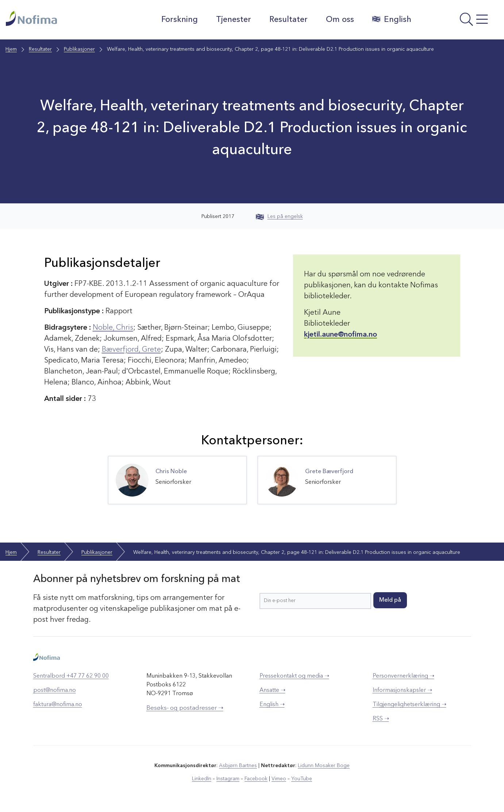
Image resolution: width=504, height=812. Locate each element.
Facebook (256, 779)
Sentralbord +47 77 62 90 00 (71, 676)
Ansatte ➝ (272, 690)
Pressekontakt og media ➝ (294, 676)
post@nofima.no (55, 690)
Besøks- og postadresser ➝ (185, 708)
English (392, 19)
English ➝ (272, 705)
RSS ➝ (381, 719)
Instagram (228, 779)
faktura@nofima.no (58, 705)
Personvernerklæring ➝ (403, 676)
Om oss (340, 20)
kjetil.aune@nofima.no (341, 335)
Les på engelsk (279, 217)
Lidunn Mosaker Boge (324, 766)
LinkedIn (202, 779)
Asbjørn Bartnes (238, 766)
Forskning (180, 20)
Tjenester (234, 20)
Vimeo (279, 779)
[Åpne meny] (459, 22)
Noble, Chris (113, 328)
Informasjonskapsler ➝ (402, 690)
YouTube (302, 779)
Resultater (288, 20)
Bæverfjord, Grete (131, 350)
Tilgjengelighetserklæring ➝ (409, 705)
